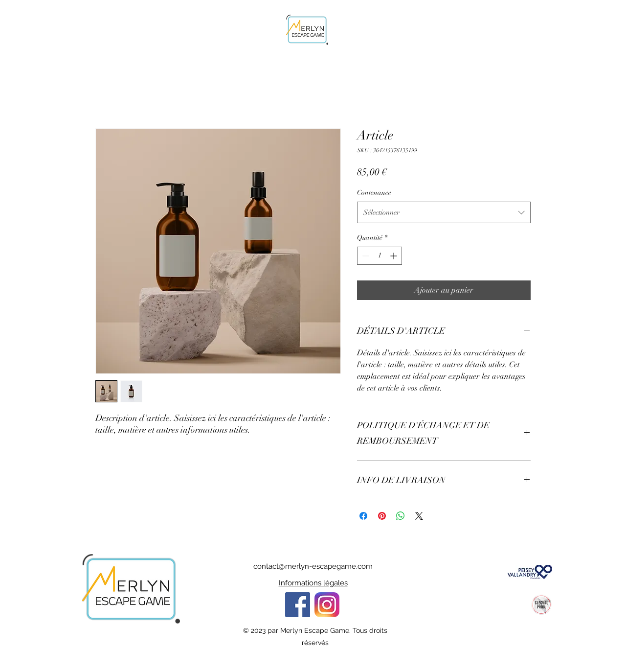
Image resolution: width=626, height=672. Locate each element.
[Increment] (394, 256)
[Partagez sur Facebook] (363, 516)
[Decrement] (365, 256)
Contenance (374, 193)
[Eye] (327, 605)
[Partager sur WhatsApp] (401, 516)
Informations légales (313, 583)
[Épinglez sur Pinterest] (382, 516)
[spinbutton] (380, 256)
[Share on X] (419, 516)
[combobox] (444, 212)
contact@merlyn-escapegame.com (313, 566)
